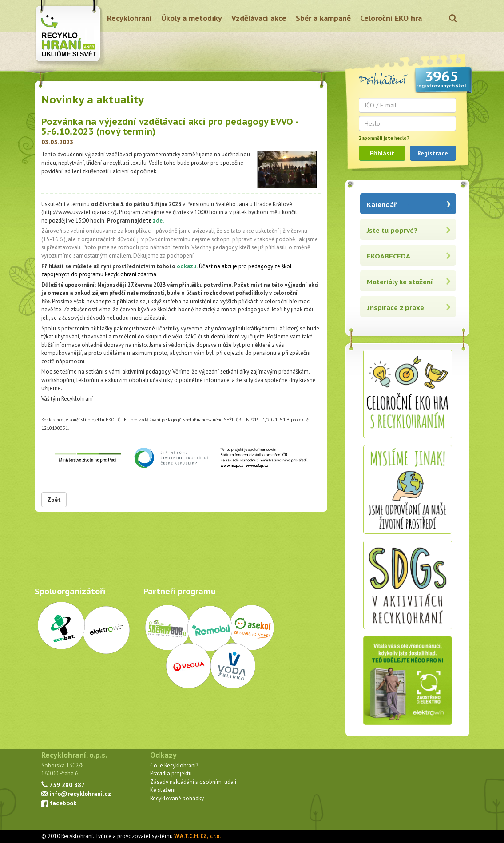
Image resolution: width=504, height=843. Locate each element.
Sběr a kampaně (323, 18)
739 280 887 (63, 785)
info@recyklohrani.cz (76, 793)
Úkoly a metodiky (192, 18)
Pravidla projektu (171, 773)
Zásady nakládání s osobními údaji (193, 782)
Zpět (54, 500)
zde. (158, 221)
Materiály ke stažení (400, 282)
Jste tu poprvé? (392, 230)
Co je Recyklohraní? (174, 765)
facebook (59, 803)
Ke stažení (163, 790)
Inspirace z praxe (395, 308)
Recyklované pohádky (177, 798)
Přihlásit (382, 153)
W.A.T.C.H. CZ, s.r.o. (198, 836)
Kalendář (382, 205)
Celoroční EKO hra (391, 18)
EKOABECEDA (389, 256)
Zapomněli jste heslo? (384, 138)
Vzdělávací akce (259, 18)
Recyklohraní (129, 18)
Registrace (433, 153)
